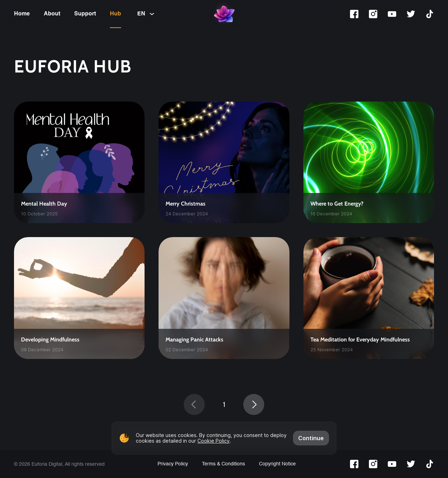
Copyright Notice (277, 464)
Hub (115, 14)
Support (85, 14)
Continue (311, 438)
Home (22, 14)
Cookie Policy (213, 441)
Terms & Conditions (223, 464)
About (52, 14)
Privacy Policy (173, 464)
